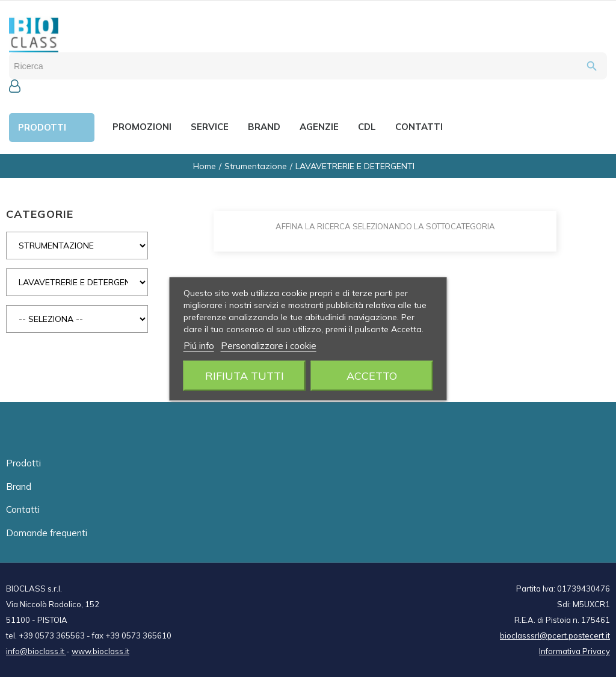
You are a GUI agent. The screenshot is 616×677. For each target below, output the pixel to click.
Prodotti (23, 463)
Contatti (23, 509)
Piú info (199, 345)
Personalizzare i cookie (269, 345)
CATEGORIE (40, 214)
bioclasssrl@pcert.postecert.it (555, 635)
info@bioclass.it (36, 651)
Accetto (372, 375)
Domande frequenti (47, 533)
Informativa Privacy (574, 651)
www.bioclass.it (100, 651)
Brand (19, 487)
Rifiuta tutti (245, 375)
